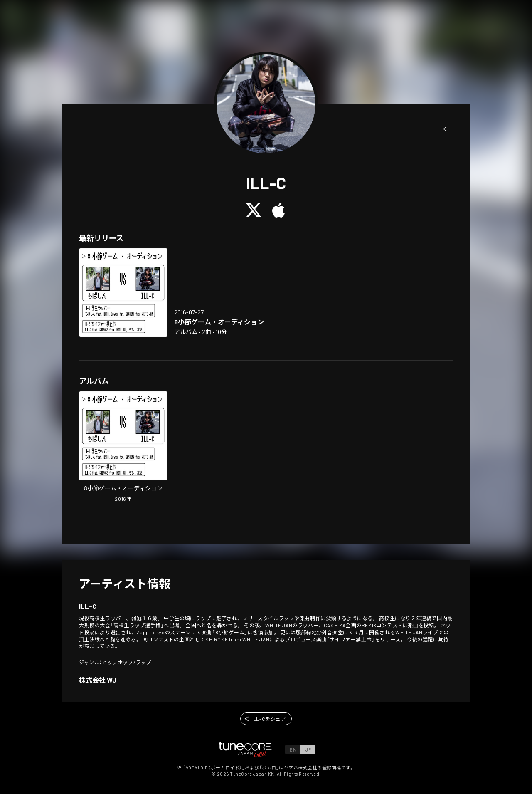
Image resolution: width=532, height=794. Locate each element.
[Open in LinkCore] (123, 293)
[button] (445, 129)
